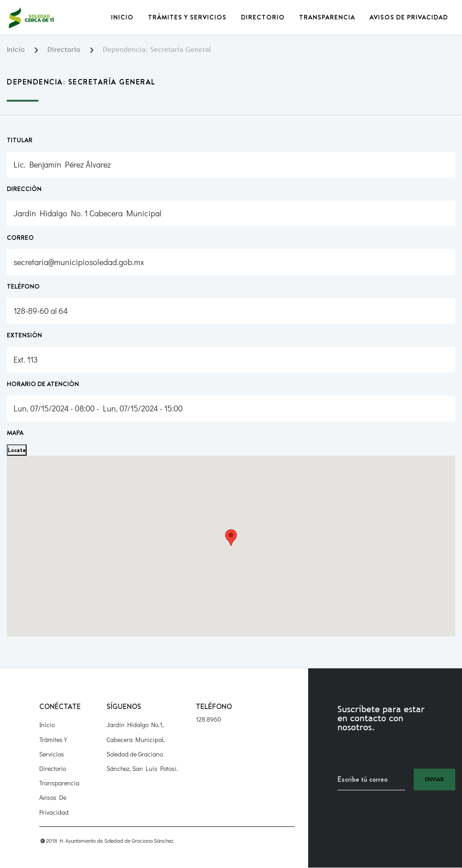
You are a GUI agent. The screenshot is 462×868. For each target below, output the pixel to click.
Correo (20, 238)
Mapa (15, 433)
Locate (17, 450)
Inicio (122, 17)
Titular (20, 140)
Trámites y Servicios (187, 17)
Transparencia (327, 17)
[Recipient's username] (371, 779)
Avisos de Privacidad (409, 17)
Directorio (263, 17)
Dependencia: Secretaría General (157, 49)
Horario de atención (43, 384)
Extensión (24, 335)
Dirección (24, 189)
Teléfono (23, 286)
